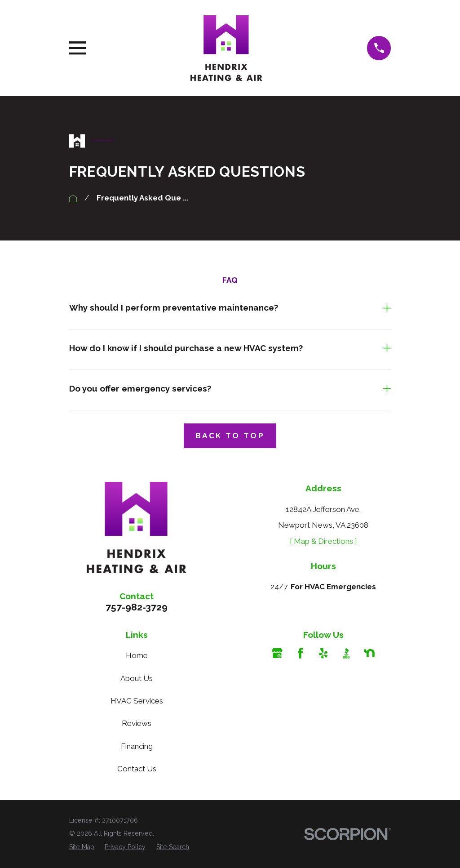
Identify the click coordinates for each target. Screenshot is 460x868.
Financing (137, 746)
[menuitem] (82, 847)
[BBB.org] (346, 653)
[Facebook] (301, 653)
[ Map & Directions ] (323, 541)
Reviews (137, 723)
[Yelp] (323, 653)
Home (137, 655)
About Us (137, 678)
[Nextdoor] (369, 653)
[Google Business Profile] (277, 653)
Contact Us (137, 769)
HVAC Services (137, 701)
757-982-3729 (137, 607)
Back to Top (230, 436)
